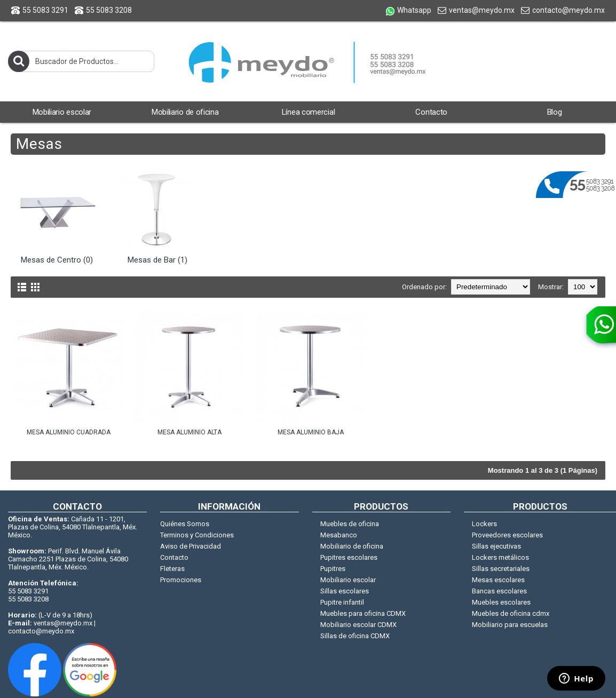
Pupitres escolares (349, 557)
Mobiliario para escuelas (510, 625)
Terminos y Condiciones (197, 535)
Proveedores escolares (507, 535)
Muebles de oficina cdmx (511, 613)
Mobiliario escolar (348, 580)
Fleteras (172, 569)
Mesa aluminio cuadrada (69, 432)
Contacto (174, 557)
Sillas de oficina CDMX (355, 636)
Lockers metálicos (500, 557)
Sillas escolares (345, 591)
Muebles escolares (501, 602)
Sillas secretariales (501, 569)
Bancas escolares (499, 591)
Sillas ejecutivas (496, 546)
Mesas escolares (498, 580)
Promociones (181, 580)
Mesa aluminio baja (311, 432)
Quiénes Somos (185, 524)
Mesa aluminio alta (189, 432)
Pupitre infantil (342, 602)
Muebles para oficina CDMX (363, 613)
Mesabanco (339, 535)
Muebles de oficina (350, 524)
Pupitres (333, 569)
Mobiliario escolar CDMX (358, 625)
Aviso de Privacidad (191, 546)
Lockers (484, 524)
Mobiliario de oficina (352, 546)
